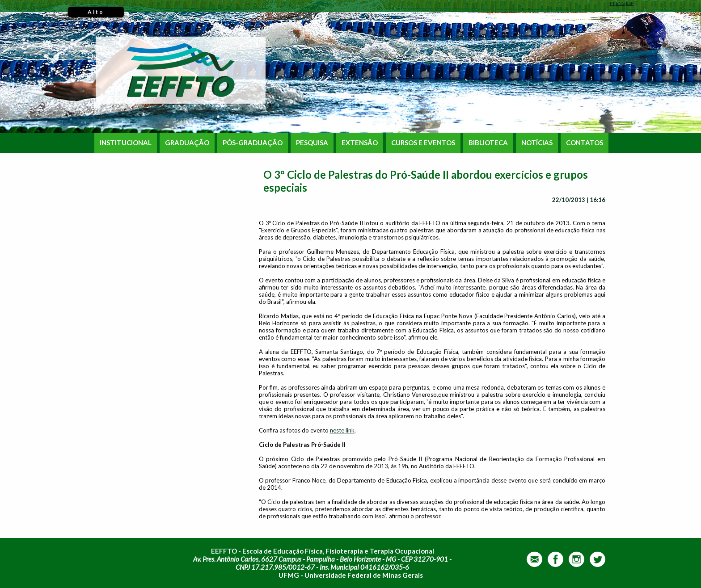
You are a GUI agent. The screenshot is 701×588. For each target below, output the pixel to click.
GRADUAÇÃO (187, 143)
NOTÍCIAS (537, 143)
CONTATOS (585, 143)
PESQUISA (312, 143)
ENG (620, 3)
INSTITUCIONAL (126, 143)
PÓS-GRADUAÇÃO (253, 143)
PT (612, 3)
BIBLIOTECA (488, 143)
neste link (342, 430)
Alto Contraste (96, 13)
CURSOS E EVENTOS (423, 143)
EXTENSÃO (360, 143)
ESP (630, 3)
